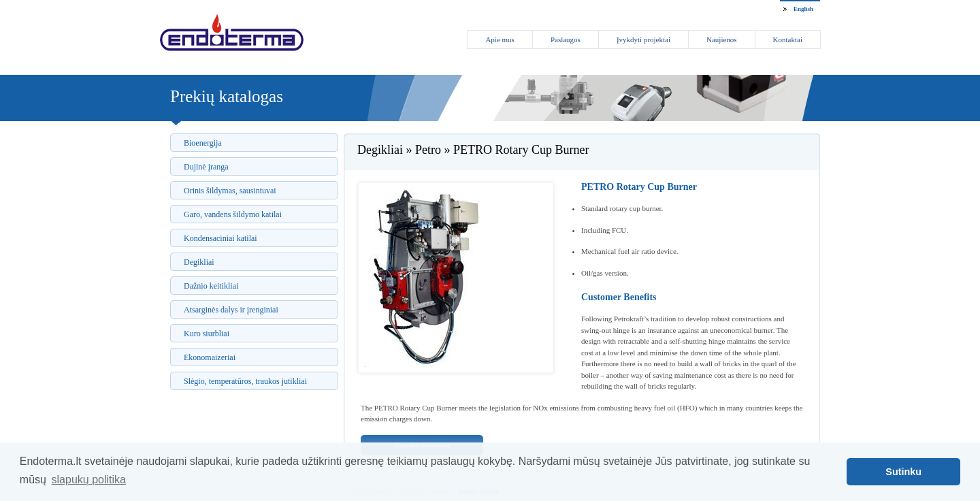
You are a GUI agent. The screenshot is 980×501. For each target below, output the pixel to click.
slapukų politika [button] (89, 480)
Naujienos (722, 39)
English (803, 9)
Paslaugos (566, 39)
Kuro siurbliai (207, 334)
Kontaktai (788, 39)
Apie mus (500, 39)
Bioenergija (203, 143)
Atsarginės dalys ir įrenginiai (231, 310)
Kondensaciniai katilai (220, 238)
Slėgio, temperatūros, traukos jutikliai (245, 381)
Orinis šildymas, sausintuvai (230, 191)
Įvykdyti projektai (643, 39)
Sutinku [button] (903, 472)
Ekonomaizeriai (210, 357)
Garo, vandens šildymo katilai (233, 214)
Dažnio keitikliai (211, 286)
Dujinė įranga (206, 167)
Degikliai (199, 262)
